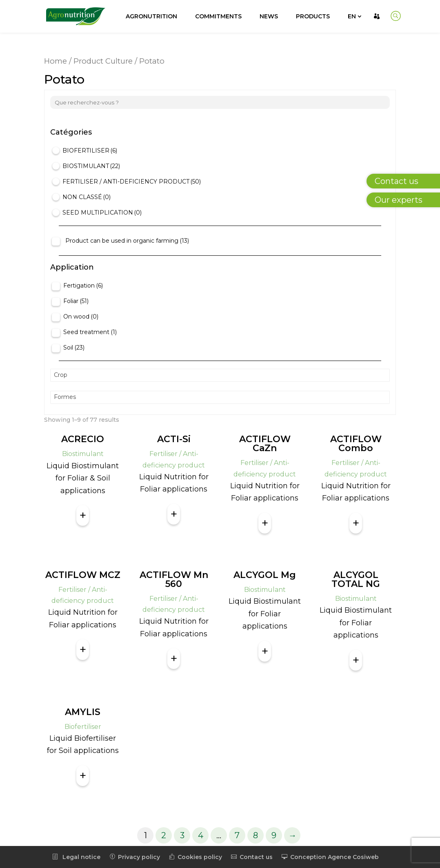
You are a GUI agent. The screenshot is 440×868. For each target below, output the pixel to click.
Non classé (87, 197)
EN (352, 16)
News (269, 16)
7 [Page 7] (237, 835)
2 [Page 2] (164, 835)
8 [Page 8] (256, 835)
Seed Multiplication (102, 213)
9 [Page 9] (274, 835)
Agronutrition (151, 16)
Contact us (252, 857)
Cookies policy (196, 857)
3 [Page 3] (182, 835)
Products (313, 16)
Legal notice (76, 857)
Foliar (76, 301)
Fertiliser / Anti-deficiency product (132, 182)
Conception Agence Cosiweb (330, 857)
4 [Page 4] (201, 835)
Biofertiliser (90, 151)
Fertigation (83, 286)
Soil (74, 348)
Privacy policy (135, 857)
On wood (81, 317)
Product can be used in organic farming (127, 241)
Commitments (218, 16)
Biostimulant (91, 166)
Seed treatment (90, 332)
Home (56, 61)
